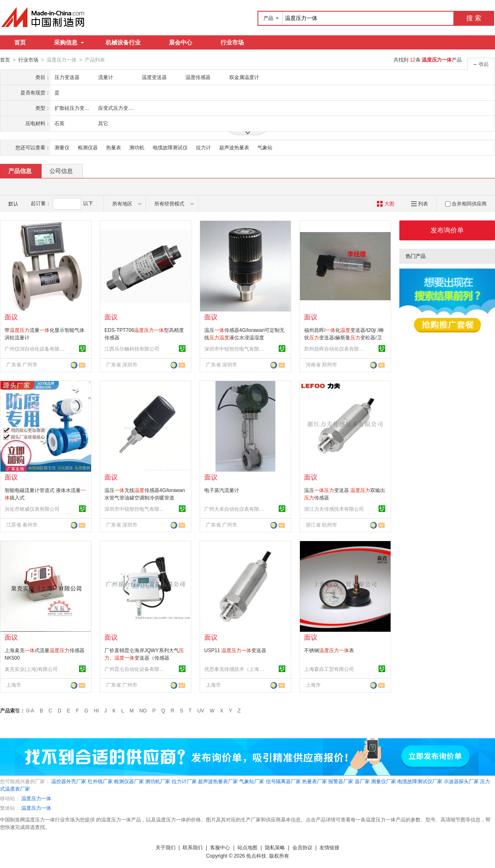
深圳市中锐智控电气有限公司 (235, 349)
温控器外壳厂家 (69, 781)
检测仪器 (88, 147)
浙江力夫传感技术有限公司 (334, 509)
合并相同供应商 (466, 203)
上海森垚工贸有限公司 (329, 669)
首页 (20, 42)
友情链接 (329, 847)
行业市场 (232, 42)
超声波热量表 (234, 147)
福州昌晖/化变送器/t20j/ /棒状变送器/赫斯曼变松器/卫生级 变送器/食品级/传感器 (344, 337)
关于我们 (166, 847)
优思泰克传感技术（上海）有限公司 (235, 669)
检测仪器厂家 (129, 781)
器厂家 (362, 781)
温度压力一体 (36, 798)
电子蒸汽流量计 (222, 490)
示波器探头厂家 (461, 781)
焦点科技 (256, 856)
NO (143, 710)
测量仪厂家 (384, 781)
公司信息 (61, 171)
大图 (385, 203)
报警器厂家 (341, 781)
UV (201, 710)
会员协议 (302, 847)
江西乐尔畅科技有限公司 (132, 349)
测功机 (137, 147)
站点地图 (247, 847)
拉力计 (203, 147)
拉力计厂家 (184, 781)
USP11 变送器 (235, 650)
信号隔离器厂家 (283, 781)
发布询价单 (447, 230)
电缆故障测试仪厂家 (420, 781)
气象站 (265, 147)
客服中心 (220, 847)
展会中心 (181, 42)
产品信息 (20, 171)
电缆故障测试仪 (170, 147)
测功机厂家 (158, 781)
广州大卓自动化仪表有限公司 (235, 509)
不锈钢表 (329, 650)
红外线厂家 (100, 781)
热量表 (114, 147)
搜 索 (474, 18)
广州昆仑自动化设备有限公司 (136, 669)
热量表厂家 (314, 781)
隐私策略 (275, 847)
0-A (30, 710)
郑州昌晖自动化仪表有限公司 (335, 349)
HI (97, 710)
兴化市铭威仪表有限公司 (32, 509)
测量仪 (62, 147)
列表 (420, 203)
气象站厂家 (252, 781)
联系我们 (193, 847)
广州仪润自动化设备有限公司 (36, 349)
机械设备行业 (123, 42)
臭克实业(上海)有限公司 (31, 669)
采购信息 (69, 42)
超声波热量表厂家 (218, 781)
